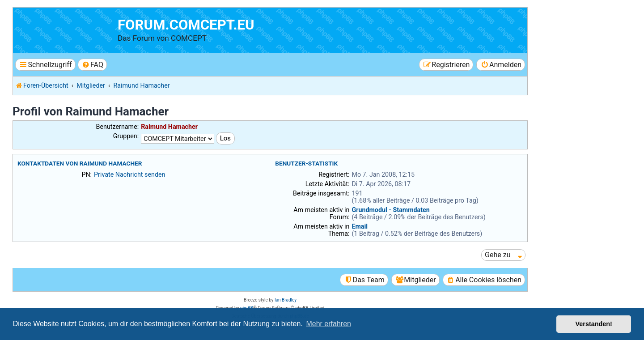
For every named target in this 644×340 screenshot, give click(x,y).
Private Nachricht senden (129, 174)
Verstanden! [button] (594, 324)
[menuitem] (92, 65)
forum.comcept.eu (186, 25)
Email (360, 226)
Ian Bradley (286, 300)
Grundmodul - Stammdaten (390, 210)
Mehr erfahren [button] (328, 324)
